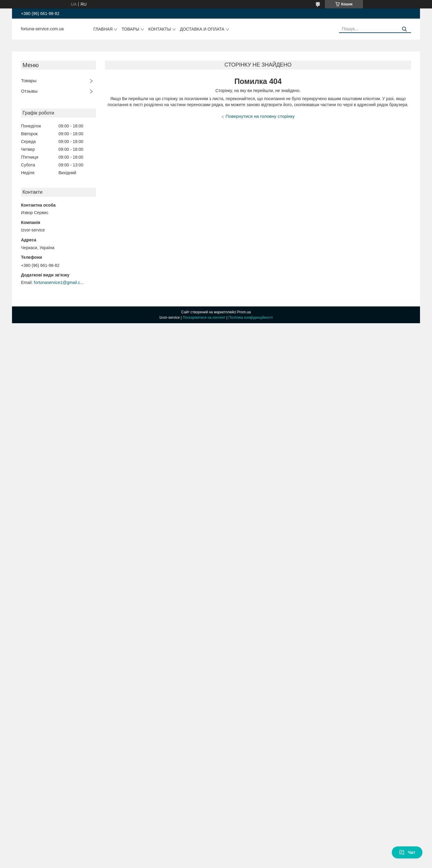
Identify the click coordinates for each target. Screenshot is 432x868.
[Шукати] (404, 29)
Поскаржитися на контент (204, 318)
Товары (130, 29)
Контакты (160, 29)
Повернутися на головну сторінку (260, 116)
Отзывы (29, 91)
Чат (407, 852)
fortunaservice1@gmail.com (59, 282)
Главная (103, 29)
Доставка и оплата (202, 29)
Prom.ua (244, 312)
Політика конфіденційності (250, 318)
